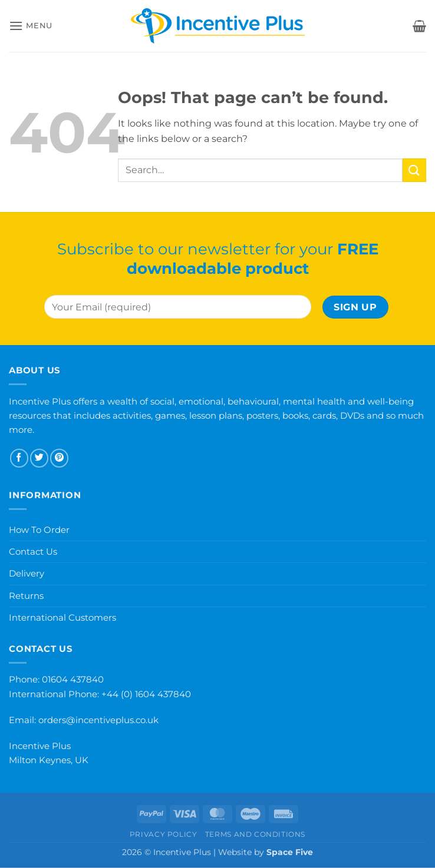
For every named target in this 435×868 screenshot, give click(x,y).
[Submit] (414, 170)
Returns (26, 596)
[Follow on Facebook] (19, 458)
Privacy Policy (164, 834)
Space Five (290, 852)
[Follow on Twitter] (39, 458)
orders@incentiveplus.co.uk (98, 720)
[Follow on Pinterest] (59, 458)
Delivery (27, 573)
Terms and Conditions (255, 834)
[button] (31, 26)
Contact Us (33, 551)
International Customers (62, 617)
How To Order (39, 530)
